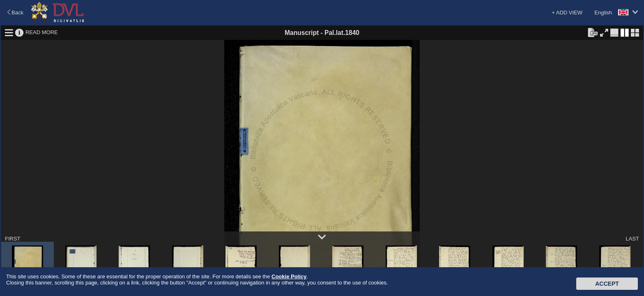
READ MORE (42, 32)
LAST (632, 239)
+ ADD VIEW (567, 13)
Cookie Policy (289, 276)
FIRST (13, 239)
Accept (607, 284)
